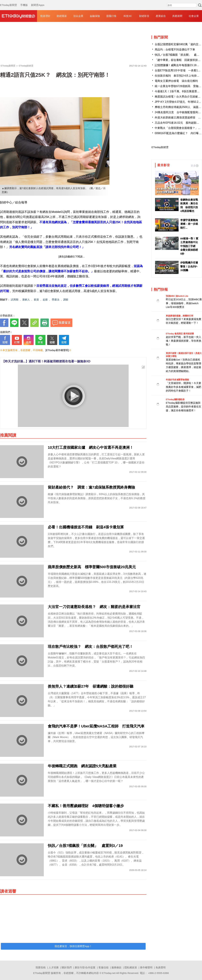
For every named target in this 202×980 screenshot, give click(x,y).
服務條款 (116, 967)
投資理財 (45, 16)
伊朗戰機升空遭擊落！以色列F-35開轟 (189, 266)
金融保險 (95, 16)
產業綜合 (161, 16)
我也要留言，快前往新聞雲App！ (73, 946)
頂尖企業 (78, 16)
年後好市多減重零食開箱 (177, 380)
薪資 (36, 300)
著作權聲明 (146, 967)
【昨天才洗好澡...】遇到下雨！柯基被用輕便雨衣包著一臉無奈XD (46, 361)
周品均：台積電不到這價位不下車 (175, 50)
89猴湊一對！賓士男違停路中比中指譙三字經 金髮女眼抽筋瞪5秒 (189, 246)
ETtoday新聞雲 (9, 2)
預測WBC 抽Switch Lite (177, 296)
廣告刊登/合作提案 (85, 967)
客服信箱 (104, 967)
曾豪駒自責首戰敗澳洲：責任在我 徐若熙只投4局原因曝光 (189, 205)
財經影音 (144, 16)
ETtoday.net (109, 973)
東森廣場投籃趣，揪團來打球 (180, 316)
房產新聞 (177, 16)
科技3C (128, 16)
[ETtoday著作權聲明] (57, 350)
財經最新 (62, 16)
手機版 (24, 2)
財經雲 (19, 16)
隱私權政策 (131, 967)
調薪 (66, 300)
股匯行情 (111, 16)
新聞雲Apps (38, 2)
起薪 (45, 300)
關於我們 (67, 967)
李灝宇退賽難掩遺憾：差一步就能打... (189, 224)
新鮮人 (26, 300)
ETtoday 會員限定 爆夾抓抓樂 (180, 334)
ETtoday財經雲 (160, 147)
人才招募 (54, 967)
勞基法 (56, 300)
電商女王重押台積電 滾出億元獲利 (176, 81)
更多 (195, 166)
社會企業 (194, 16)
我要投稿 (41, 967)
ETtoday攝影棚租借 (175, 399)
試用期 (15, 300)
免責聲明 (161, 967)
